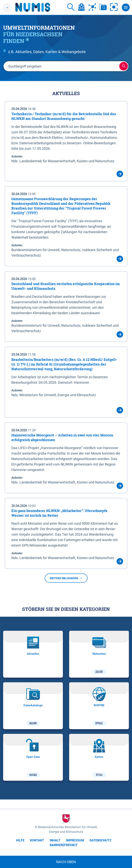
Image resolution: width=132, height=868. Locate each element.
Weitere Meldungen (66, 578)
